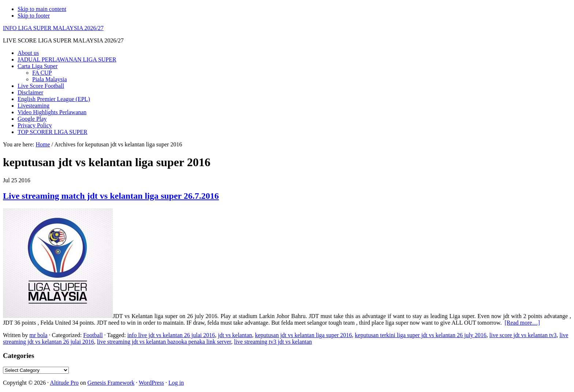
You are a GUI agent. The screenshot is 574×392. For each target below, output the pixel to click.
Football (93, 335)
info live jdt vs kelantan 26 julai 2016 (171, 335)
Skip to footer (34, 16)
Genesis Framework (111, 383)
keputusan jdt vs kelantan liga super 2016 (304, 335)
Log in (176, 383)
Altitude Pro (64, 383)
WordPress (151, 383)
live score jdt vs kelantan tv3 (523, 335)
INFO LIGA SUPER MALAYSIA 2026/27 (53, 28)
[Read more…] (522, 323)
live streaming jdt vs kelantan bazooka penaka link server (164, 342)
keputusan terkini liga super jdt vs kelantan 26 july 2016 (421, 335)
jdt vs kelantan (235, 335)
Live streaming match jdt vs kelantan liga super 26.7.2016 (111, 196)
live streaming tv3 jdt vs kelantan (273, 342)
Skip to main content (42, 9)
